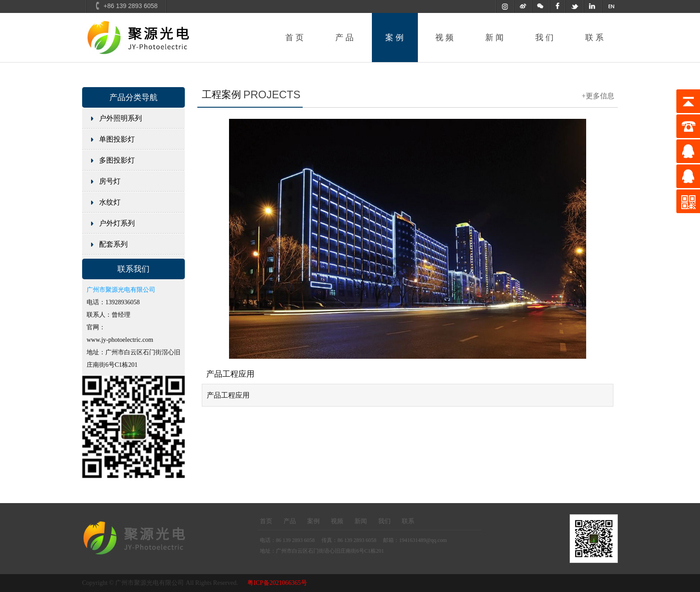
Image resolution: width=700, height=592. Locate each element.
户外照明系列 (121, 118)
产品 (346, 38)
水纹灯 (110, 202)
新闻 (496, 38)
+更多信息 (598, 96)
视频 (446, 38)
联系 (596, 38)
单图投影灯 (117, 139)
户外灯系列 (117, 223)
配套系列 (113, 244)
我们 (546, 38)
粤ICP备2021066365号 (277, 583)
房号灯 (110, 181)
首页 (296, 38)
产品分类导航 (133, 97)
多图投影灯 (117, 160)
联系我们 (133, 269)
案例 (396, 38)
